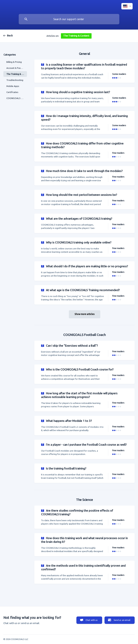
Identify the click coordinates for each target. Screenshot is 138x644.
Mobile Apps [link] (13, 86)
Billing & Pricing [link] (14, 62)
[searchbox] (69, 19)
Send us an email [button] (122, 620)
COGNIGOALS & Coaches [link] (17, 98)
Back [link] (10, 35)
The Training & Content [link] (17, 74)
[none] (127, 6)
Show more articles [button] (85, 314)
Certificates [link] (12, 92)
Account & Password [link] (17, 68)
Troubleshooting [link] (15, 80)
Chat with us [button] (92, 620)
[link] (84, 71)
